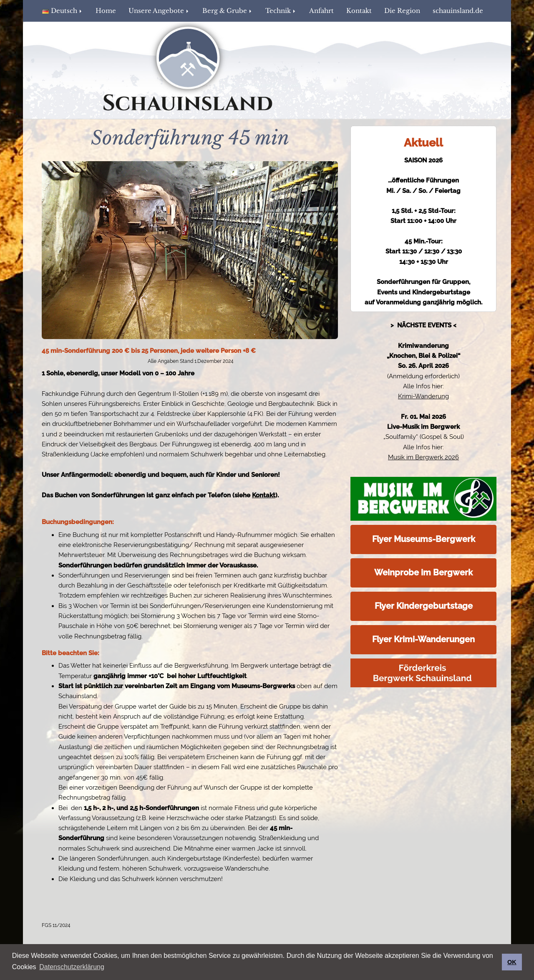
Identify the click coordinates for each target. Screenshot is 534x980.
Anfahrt (321, 11)
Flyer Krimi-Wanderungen (423, 639)
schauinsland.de (458, 11)
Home (106, 11)
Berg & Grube (228, 11)
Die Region (402, 11)
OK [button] (512, 962)
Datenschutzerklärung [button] (72, 967)
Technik (281, 11)
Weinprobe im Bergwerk (423, 572)
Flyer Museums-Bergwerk (424, 539)
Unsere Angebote (159, 11)
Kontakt (359, 11)
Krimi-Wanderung (423, 396)
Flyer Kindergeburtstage (424, 606)
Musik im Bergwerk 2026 (423, 457)
